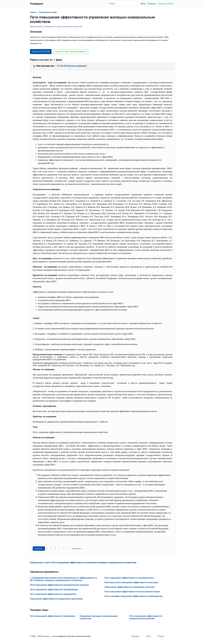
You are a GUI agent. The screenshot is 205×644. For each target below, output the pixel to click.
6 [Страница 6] (64, 549)
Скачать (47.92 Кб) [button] (41, 51)
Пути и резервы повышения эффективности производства (134, 596)
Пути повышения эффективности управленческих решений (59, 585)
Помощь (152, 4)
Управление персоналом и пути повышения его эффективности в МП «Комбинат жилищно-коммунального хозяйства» (63, 579)
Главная (33, 12)
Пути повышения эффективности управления (52, 616)
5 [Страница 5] (60, 549)
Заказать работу (166, 4)
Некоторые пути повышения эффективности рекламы (131, 582)
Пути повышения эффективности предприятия (53, 594)
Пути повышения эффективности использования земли (132, 592)
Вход (143, 4)
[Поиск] (122, 4)
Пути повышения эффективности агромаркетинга (129, 578)
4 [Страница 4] (55, 549)
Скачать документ (77, 66)
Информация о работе (83, 563)
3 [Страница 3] (51, 549)
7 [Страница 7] (68, 549)
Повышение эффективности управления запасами (129, 587)
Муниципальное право (48, 12)
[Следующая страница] (77, 549)
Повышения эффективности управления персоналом (56, 599)
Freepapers (46, 636)
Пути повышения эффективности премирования (54, 589)
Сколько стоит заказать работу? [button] (71, 51)
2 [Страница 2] (47, 549)
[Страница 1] (39, 549)
